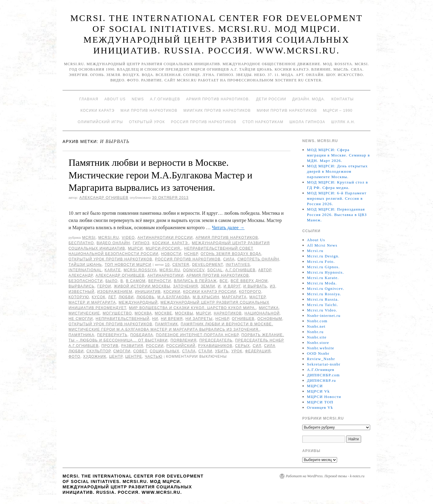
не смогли (81, 319)
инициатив (148, 292)
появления (184, 340)
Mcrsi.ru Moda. (322, 283)
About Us (115, 99)
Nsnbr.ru (315, 332)
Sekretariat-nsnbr (324, 364)
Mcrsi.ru (109, 238)
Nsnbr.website (321, 348)
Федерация (258, 351)
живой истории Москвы (142, 286)
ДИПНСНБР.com (323, 375)
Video (128, 238)
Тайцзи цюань (85, 265)
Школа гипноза (307, 122)
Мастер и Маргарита (92, 302)
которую (79, 297)
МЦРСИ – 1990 (338, 111)
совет (140, 351)
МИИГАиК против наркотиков (217, 111)
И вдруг (232, 286)
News (138, 99)
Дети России (271, 99)
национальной (262, 313)
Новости (171, 254)
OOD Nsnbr (318, 353)
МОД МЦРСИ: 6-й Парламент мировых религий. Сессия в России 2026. (337, 198)
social (215, 270)
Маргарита (234, 297)
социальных (165, 351)
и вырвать (255, 286)
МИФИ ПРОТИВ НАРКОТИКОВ (287, 111)
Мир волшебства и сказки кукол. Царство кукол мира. (193, 308)
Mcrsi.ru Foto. (321, 261)
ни (155, 319)
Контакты (342, 99)
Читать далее (228, 228)
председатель (216, 340)
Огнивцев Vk (320, 407)
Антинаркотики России (165, 238)
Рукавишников (215, 346)
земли (208, 286)
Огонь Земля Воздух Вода (231, 254)
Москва (143, 313)
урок (237, 351)
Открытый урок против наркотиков (110, 259)
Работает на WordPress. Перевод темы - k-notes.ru (325, 476)
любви (126, 297)
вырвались (81, 286)
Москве (164, 313)
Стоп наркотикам (263, 122)
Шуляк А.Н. (343, 122)
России (155, 346)
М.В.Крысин (206, 297)
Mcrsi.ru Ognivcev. (326, 288)
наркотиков (228, 313)
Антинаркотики (166, 275)
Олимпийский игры (100, 122)
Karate (113, 270)
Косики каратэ (98, 111)
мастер (257, 297)
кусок (98, 297)
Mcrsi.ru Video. (322, 310)
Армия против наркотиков (227, 238)
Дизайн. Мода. (309, 99)
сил (257, 346)
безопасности (86, 281)
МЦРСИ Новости (324, 397)
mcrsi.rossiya (140, 270)
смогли (122, 351)
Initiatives (238, 265)
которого (250, 292)
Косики (172, 292)
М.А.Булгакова (174, 297)
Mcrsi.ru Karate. (323, 278)
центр (116, 357)
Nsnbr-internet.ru (324, 316)
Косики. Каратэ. (171, 243)
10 (167, 265)
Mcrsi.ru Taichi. (323, 305)
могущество (117, 313)
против (110, 346)
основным (270, 319)
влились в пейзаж (195, 281)
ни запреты (199, 319)
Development (208, 265)
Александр (81, 275)
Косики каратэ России (210, 292)
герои (104, 286)
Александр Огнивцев (104, 198)
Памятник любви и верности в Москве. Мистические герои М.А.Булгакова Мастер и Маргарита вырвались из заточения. (160, 175)
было (112, 281)
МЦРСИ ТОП (320, 402)
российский (181, 346)
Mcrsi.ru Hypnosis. (326, 272)
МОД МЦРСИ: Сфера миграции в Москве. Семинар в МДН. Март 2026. (339, 155)
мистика (269, 308)
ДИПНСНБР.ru (322, 380)
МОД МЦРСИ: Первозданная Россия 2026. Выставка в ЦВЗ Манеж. (337, 215)
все (224, 281)
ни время (172, 319)
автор (265, 270)
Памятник (167, 324)
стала (189, 351)
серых (243, 346)
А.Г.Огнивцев (165, 99)
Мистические (84, 313)
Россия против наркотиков (204, 122)
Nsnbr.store (318, 343)
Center (181, 265)
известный (81, 292)
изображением (115, 292)
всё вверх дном (249, 281)
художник (95, 357)
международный (138, 302)
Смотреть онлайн (258, 259)
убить (222, 351)
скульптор (99, 351)
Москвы (184, 313)
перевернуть (112, 335)
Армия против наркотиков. (218, 99)
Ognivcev (194, 270)
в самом (136, 281)
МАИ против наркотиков (149, 111)
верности (160, 281)
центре (134, 357)
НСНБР (191, 254)
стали (205, 351)
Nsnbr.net (316, 326)
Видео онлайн (113, 243)
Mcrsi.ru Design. (323, 256)
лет (112, 297)
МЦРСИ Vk (318, 391)
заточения (186, 286)
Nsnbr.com (317, 321)
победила (142, 335)
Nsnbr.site (317, 337)
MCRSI (89, 238)
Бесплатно (81, 243)
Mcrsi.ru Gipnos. (323, 267)
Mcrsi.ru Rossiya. (324, 294)
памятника (81, 335)
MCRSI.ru (170, 270)
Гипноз (141, 243)
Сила (229, 259)
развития (132, 346)
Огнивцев (243, 319)
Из (272, 286)
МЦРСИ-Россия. (164, 248)
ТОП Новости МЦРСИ (128, 265)
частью (154, 357)
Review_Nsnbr (321, 359)
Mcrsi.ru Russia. (323, 299)
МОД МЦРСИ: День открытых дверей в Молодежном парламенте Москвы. (337, 171)
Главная (89, 99)
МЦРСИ (135, 248)
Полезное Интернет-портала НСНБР (197, 335)
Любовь (146, 297)
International (85, 270)
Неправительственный (123, 319)
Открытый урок (147, 122)
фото (74, 357)
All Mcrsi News (322, 245)
